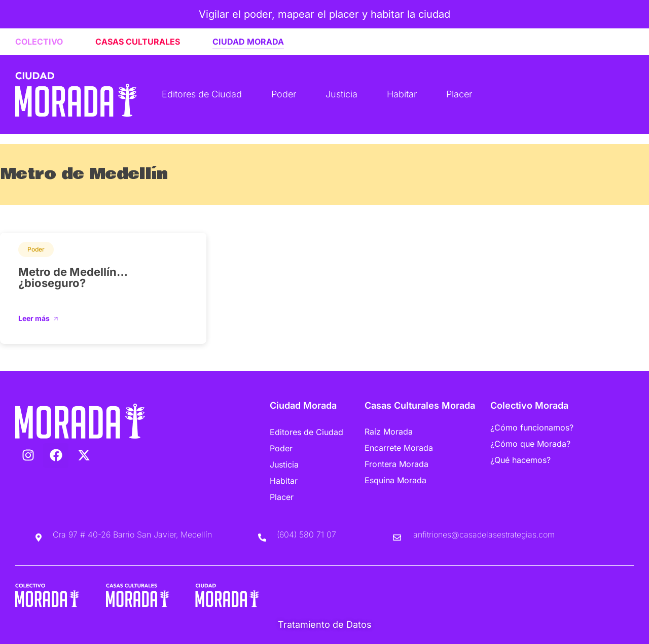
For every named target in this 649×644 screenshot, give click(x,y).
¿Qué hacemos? (520, 460)
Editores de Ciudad (202, 94)
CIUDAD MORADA (248, 42)
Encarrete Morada (399, 448)
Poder (284, 94)
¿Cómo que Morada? (530, 444)
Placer (459, 94)
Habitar (402, 94)
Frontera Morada (396, 464)
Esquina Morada (395, 480)
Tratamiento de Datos (325, 624)
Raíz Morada (389, 432)
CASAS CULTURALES (138, 42)
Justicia (341, 94)
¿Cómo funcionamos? (532, 427)
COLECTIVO (39, 42)
